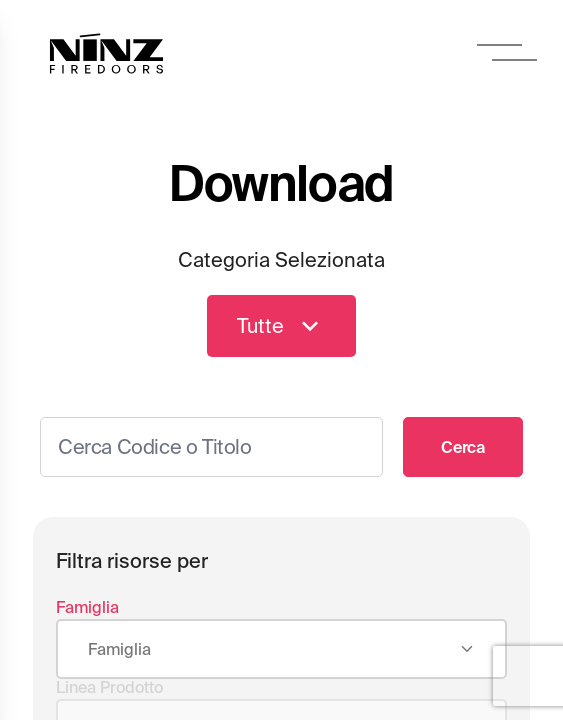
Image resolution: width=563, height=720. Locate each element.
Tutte (281, 326)
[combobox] (282, 650)
